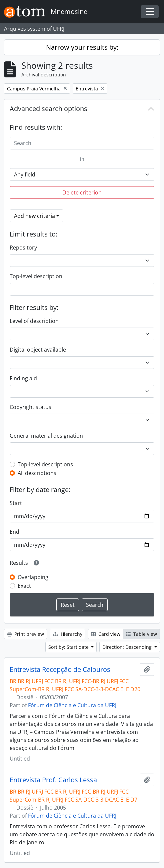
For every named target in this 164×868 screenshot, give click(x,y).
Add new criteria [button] (34, 216)
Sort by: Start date (69, 647)
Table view (141, 634)
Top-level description (36, 276)
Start (16, 503)
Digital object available (38, 350)
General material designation (46, 436)
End (14, 532)
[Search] (82, 143)
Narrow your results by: (82, 47)
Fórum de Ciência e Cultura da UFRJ (72, 705)
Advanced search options (48, 109)
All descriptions (37, 473)
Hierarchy (67, 634)
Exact (24, 586)
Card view (106, 634)
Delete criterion (82, 192)
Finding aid (23, 378)
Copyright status (30, 407)
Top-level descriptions (45, 464)
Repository (23, 248)
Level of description (34, 321)
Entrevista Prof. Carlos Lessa (53, 780)
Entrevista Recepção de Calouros (60, 670)
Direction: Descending (128, 647)
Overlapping (33, 577)
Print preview (25, 634)
